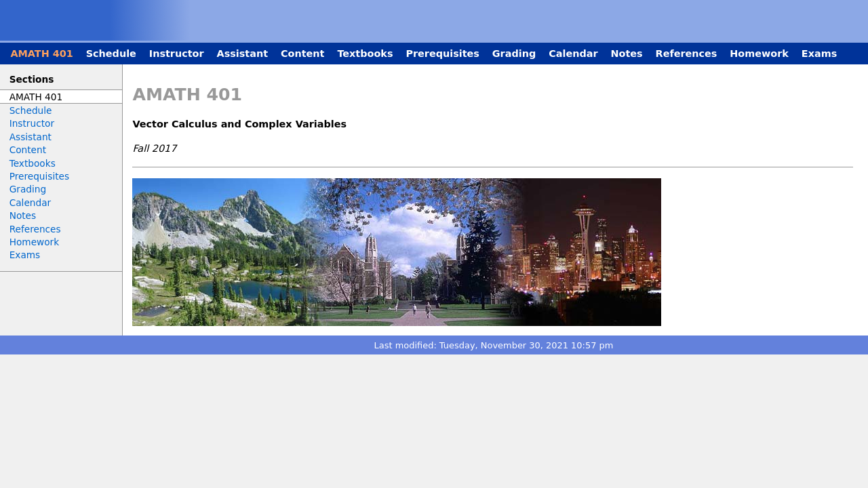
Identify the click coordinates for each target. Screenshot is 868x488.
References (687, 54)
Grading (514, 54)
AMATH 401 (41, 54)
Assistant (242, 54)
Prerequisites (442, 54)
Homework (759, 54)
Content (302, 54)
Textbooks (365, 54)
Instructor (177, 54)
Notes (626, 54)
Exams (819, 54)
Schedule (111, 54)
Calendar (573, 54)
